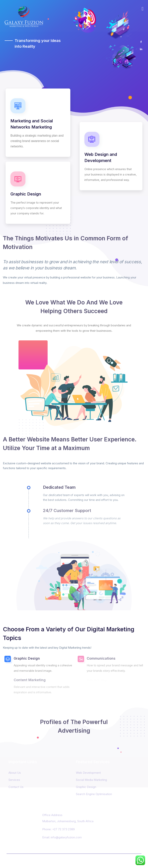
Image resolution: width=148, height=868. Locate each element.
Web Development (88, 773)
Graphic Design (86, 787)
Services (14, 780)
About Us (15, 773)
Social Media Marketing (91, 780)
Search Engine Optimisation (94, 794)
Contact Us (16, 787)
